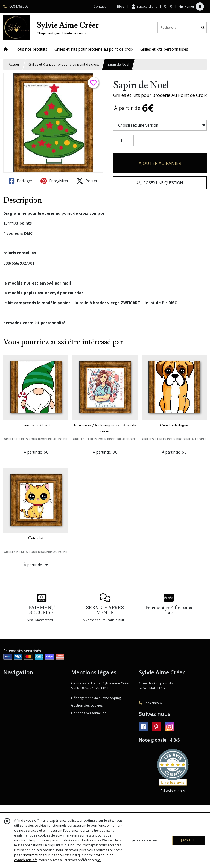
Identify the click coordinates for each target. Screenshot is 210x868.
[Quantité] (123, 141)
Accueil (14, 64)
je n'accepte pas (145, 840)
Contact (100, 6)
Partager (21, 181)
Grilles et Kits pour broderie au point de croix (64, 64)
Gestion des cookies (87, 705)
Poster (87, 181)
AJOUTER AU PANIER (160, 163)
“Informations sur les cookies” (46, 855)
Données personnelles (89, 713)
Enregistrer (54, 181)
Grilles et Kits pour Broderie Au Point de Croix (160, 95)
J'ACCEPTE (189, 840)
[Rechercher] (203, 27)
